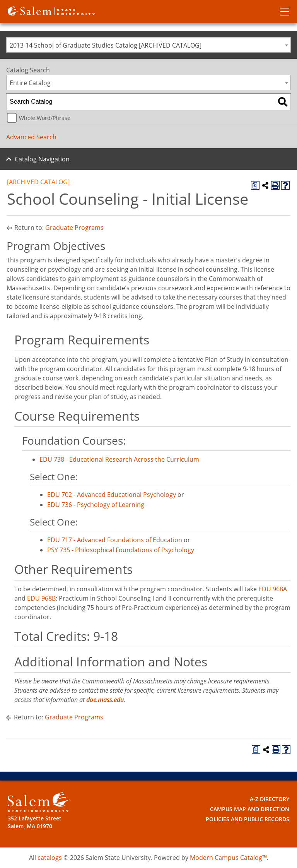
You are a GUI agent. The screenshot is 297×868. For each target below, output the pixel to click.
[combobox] (148, 45)
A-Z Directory (270, 799)
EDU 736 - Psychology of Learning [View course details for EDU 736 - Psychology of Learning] (96, 505)
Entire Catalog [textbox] (30, 83)
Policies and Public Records (247, 819)
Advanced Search (31, 137)
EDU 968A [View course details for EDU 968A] (273, 589)
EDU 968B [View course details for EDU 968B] (41, 598)
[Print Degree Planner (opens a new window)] (255, 185)
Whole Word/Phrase (45, 118)
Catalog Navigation (42, 159)
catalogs (50, 858)
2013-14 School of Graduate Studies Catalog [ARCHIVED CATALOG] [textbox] (106, 45)
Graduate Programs (74, 228)
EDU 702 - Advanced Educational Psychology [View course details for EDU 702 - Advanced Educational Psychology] (112, 495)
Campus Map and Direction (250, 809)
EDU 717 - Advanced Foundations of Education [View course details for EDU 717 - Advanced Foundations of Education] (115, 540)
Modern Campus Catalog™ (228, 858)
